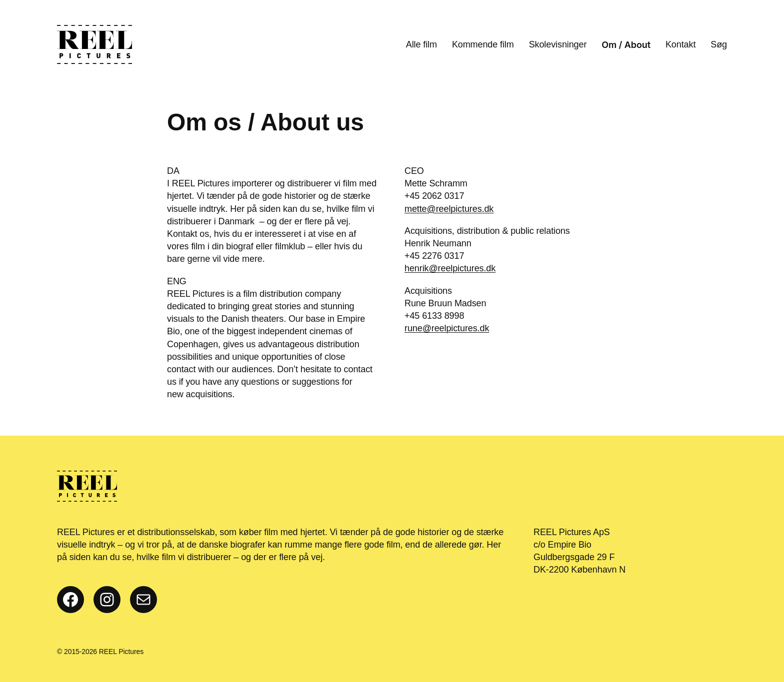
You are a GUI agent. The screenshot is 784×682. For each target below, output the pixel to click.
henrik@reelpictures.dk (450, 268)
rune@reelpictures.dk (447, 328)
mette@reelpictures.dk (449, 209)
